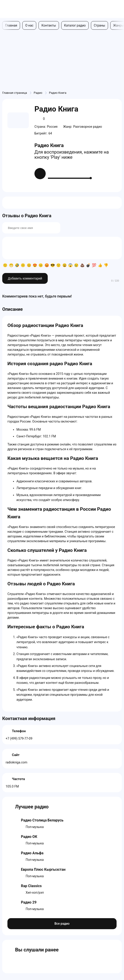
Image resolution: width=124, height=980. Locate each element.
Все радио (62, 924)
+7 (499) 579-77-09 (19, 738)
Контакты (49, 25)
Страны (99, 25)
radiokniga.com (16, 762)
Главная (11, 25)
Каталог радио (75, 25)
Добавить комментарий (25, 278)
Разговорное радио (88, 127)
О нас (29, 25)
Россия (52, 127)
